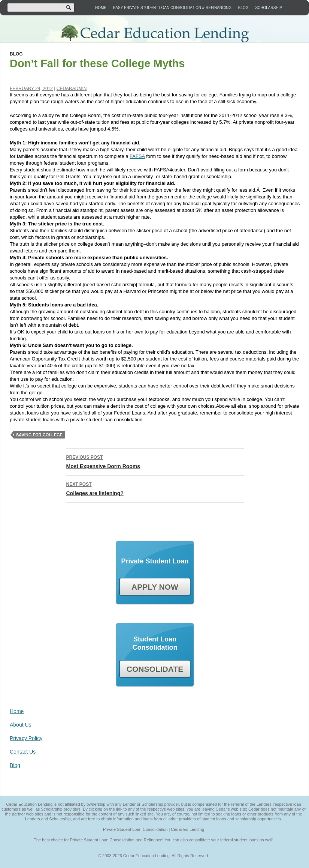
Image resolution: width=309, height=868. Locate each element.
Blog (243, 8)
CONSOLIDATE (155, 669)
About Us (21, 725)
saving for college (39, 435)
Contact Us (23, 752)
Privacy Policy (26, 738)
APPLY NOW (155, 587)
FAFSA (137, 156)
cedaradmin (72, 89)
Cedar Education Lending (154, 34)
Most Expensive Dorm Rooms (155, 461)
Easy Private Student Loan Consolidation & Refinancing (172, 8)
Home (101, 8)
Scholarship (269, 8)
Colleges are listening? (155, 488)
